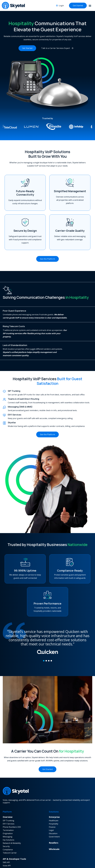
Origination (8, 831)
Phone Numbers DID (12, 825)
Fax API (6, 867)
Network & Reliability (12, 841)
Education (53, 831)
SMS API (6, 860)
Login (61, 6)
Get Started (78, 6)
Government (54, 834)
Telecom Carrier (10, 850)
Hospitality (54, 821)
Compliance (8, 847)
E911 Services (9, 821)
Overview (8, 815)
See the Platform (47, 257)
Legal (51, 828)
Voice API (7, 863)
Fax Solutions (9, 838)
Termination (8, 828)
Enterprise (54, 815)
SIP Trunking (8, 818)
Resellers (54, 840)
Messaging (8, 834)
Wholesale (54, 847)
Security (6, 844)
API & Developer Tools (14, 857)
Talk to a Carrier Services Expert (56, 48)
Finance (52, 825)
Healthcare (54, 818)
